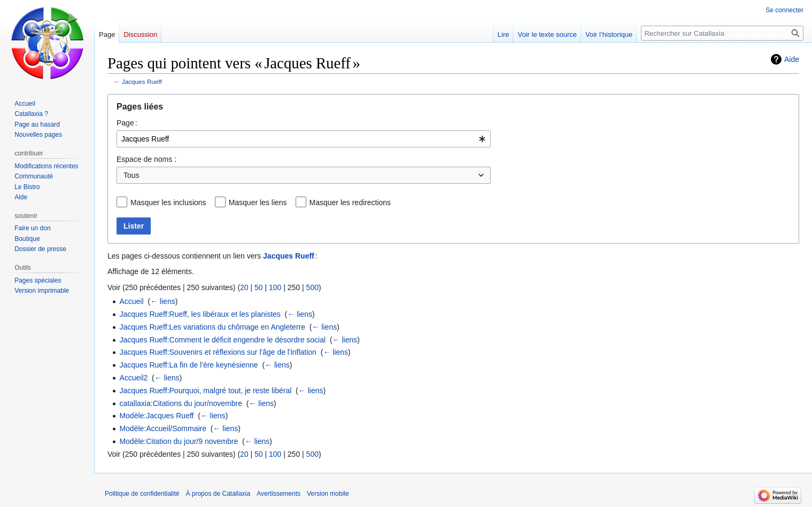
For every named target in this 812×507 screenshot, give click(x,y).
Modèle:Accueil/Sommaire (163, 428)
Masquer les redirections (350, 202)
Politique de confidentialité (142, 494)
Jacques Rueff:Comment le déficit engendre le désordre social (222, 340)
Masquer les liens (258, 202)
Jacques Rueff (142, 81)
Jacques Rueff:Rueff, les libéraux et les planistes (200, 314)
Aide (792, 59)
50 (259, 287)
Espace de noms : (146, 159)
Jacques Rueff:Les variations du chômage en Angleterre (212, 327)
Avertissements (279, 494)
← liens (163, 301)
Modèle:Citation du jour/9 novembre (179, 441)
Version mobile (328, 494)
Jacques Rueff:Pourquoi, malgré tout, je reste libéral (205, 391)
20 (244, 287)
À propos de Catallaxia (218, 494)
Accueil (131, 301)
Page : (127, 123)
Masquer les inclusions (168, 202)
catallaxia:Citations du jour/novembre (181, 403)
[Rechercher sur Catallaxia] (722, 33)
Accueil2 (133, 378)
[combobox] (304, 139)
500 (312, 287)
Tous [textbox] (132, 175)
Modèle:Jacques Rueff (156, 416)
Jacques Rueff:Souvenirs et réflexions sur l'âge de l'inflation (218, 352)
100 (275, 287)
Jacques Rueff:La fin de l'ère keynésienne (188, 365)
